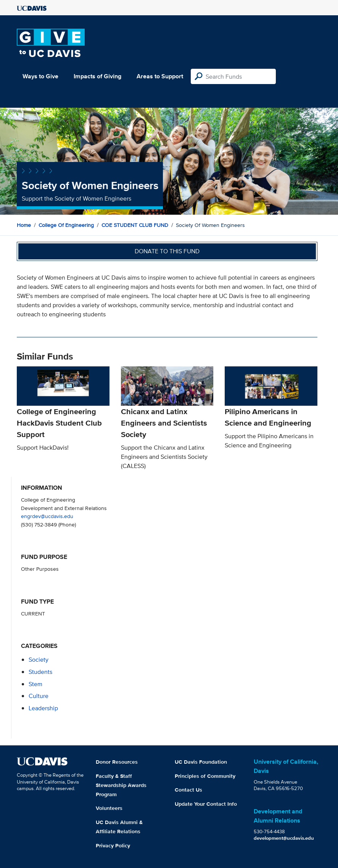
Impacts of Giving (97, 76)
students (40, 672)
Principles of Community (205, 776)
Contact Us (188, 790)
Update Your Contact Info (206, 804)
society (39, 660)
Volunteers (109, 808)
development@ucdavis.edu (284, 838)
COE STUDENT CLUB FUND (135, 225)
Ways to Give (40, 76)
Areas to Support (160, 76)
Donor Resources (117, 762)
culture (39, 696)
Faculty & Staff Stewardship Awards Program (121, 785)
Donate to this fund (167, 251)
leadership (43, 708)
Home (24, 225)
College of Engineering (66, 225)
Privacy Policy (113, 845)
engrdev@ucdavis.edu (47, 516)
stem (35, 684)
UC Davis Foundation (201, 762)
